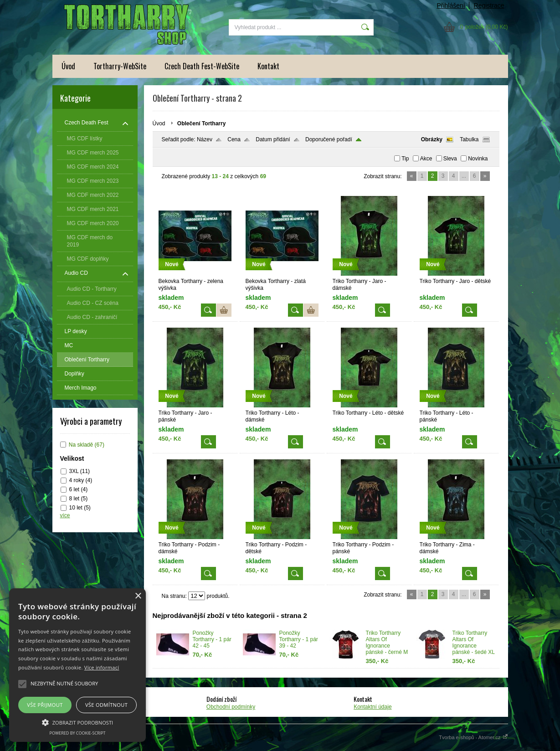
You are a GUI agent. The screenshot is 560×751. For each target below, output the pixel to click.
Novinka (478, 159)
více (65, 515)
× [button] (138, 596)
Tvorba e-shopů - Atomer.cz (473, 737)
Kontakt (268, 66)
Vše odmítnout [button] (106, 705)
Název (205, 139)
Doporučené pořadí (329, 139)
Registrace (489, 5)
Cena (234, 139)
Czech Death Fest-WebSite (202, 66)
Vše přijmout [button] (45, 705)
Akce (426, 159)
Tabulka (469, 139)
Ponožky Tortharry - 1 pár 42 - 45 (212, 639)
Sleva (450, 159)
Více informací (102, 667)
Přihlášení (451, 5)
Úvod (68, 66)
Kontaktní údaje (372, 707)
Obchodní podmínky (231, 707)
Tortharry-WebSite (120, 66)
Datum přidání (273, 139)
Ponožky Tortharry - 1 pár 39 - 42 (299, 639)
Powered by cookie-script (78, 733)
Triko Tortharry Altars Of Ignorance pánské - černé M (387, 643)
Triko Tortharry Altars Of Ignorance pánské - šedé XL (474, 643)
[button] (77, 722)
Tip (405, 159)
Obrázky (432, 139)
